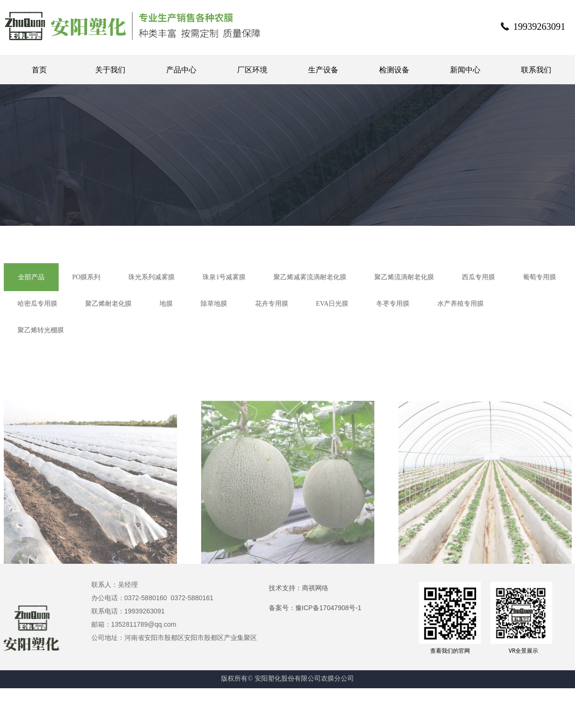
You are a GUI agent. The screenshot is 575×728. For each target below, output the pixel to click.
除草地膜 (214, 304)
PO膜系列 (87, 277)
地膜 (166, 304)
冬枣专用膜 (393, 304)
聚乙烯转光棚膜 (41, 330)
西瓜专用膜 (478, 277)
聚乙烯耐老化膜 (108, 304)
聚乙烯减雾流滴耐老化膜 (310, 277)
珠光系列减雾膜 (151, 277)
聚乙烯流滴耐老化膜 (404, 277)
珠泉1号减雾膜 (224, 277)
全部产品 (31, 277)
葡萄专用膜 (540, 277)
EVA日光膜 (332, 304)
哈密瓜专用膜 (37, 304)
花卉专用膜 (272, 304)
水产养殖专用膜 (460, 304)
